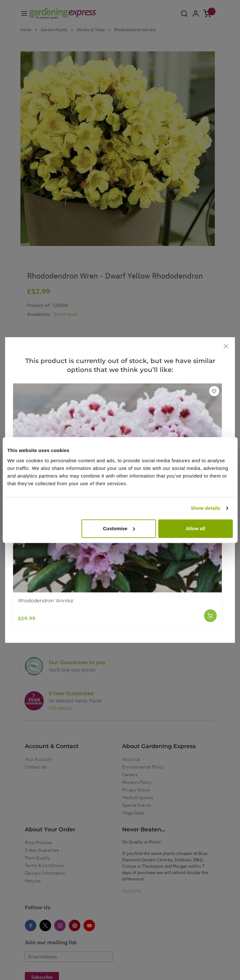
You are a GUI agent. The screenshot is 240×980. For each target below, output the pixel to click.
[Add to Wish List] (214, 391)
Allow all (196, 528)
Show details (206, 508)
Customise (119, 528)
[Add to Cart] (210, 616)
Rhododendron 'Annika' (46, 601)
